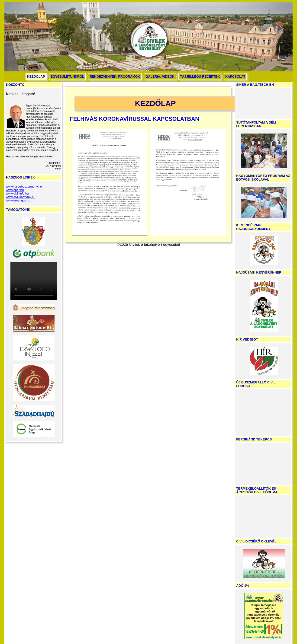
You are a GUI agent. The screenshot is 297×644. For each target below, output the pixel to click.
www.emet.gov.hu (18, 200)
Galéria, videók (160, 77)
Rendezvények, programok (115, 77)
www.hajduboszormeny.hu (24, 187)
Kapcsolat (235, 77)
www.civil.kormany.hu (21, 197)
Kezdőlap (36, 77)
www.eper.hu (15, 190)
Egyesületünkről (67, 77)
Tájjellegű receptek (200, 77)
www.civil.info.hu (17, 193)
